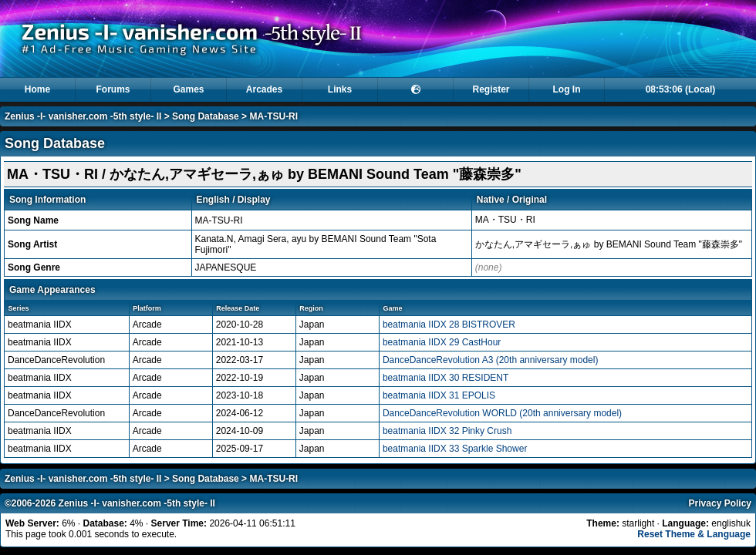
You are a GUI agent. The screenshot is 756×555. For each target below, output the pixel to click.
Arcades (264, 89)
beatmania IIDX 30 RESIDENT (445, 378)
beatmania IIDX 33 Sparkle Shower (455, 449)
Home (37, 89)
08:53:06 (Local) (681, 89)
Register (491, 89)
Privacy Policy (720, 503)
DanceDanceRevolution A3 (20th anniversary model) (491, 360)
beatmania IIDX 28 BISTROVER (449, 325)
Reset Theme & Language (694, 534)
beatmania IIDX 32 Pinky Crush (447, 431)
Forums (113, 89)
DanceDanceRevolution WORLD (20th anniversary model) (502, 413)
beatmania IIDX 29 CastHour (442, 342)
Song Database (206, 116)
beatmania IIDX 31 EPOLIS (439, 395)
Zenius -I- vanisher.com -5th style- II (83, 116)
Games (188, 89)
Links (340, 89)
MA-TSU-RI (273, 116)
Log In (567, 89)
